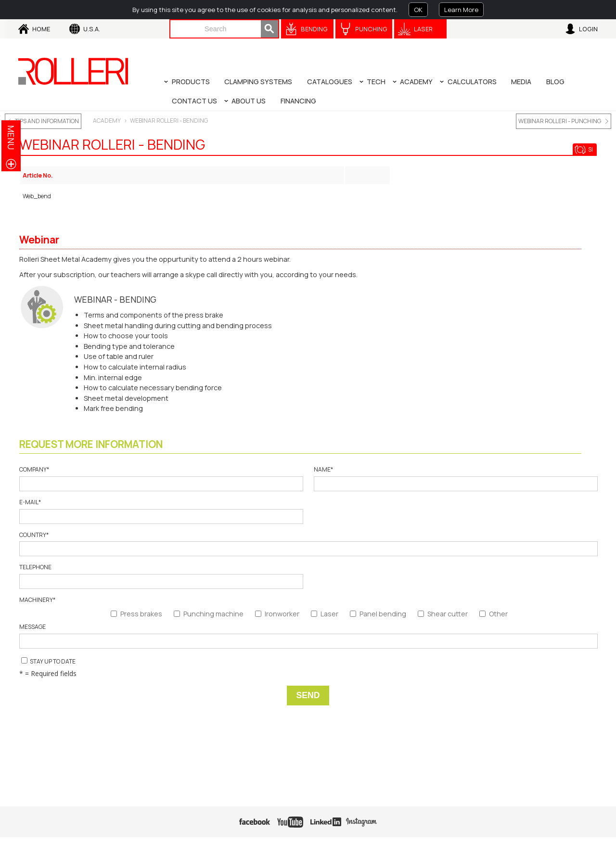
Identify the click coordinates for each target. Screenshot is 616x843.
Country (308, 544)
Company (161, 479)
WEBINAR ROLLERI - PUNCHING (560, 121)
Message (308, 636)
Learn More (461, 10)
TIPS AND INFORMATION (47, 121)
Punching (371, 29)
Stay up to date (48, 661)
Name (455, 479)
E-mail (161, 511)
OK (418, 10)
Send (308, 695)
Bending (314, 29)
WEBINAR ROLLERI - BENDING (169, 121)
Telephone (161, 576)
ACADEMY (107, 121)
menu (11, 137)
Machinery (37, 600)
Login (588, 29)
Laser (423, 29)
